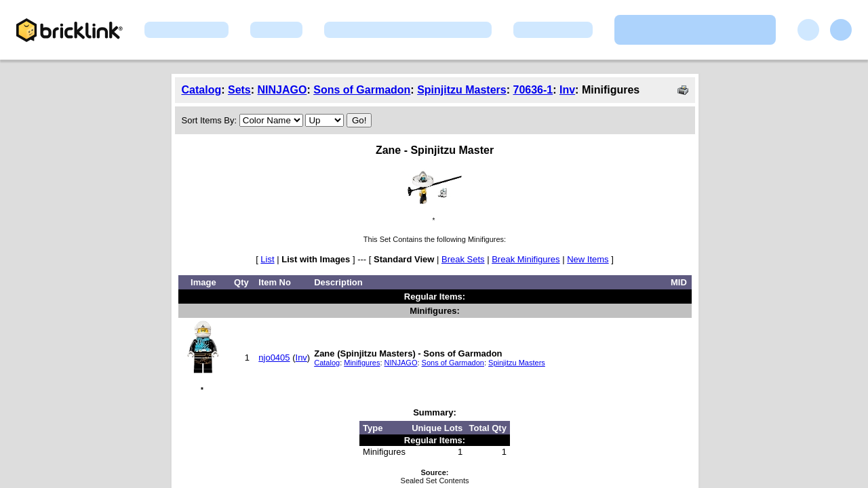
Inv (567, 90)
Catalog (202, 90)
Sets (239, 90)
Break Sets (463, 259)
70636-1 (533, 90)
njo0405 (274, 358)
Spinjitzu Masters (462, 90)
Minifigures (362, 363)
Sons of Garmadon (362, 90)
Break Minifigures (526, 259)
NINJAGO (282, 90)
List (267, 259)
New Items (588, 259)
